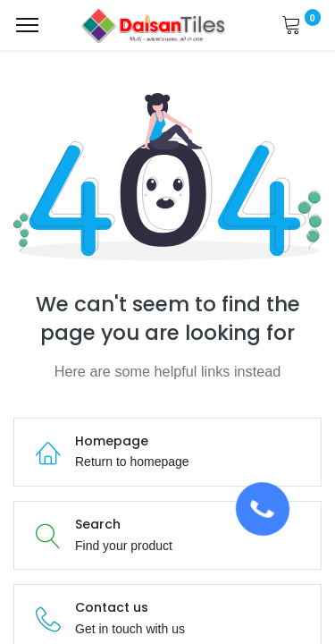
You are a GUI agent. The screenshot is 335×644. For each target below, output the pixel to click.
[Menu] (27, 25)
